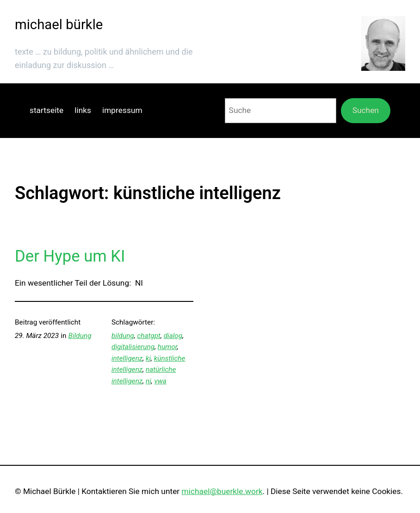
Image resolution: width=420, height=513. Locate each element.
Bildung (80, 336)
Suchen (366, 110)
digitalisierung (133, 347)
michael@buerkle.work (222, 491)
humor (167, 347)
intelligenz (127, 358)
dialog (173, 336)
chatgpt (149, 336)
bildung (123, 336)
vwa (160, 381)
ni (148, 381)
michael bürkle (59, 25)
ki (148, 358)
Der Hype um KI (70, 256)
